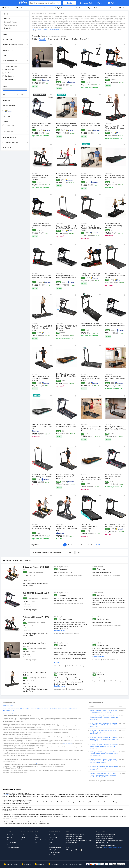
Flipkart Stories (11, 842)
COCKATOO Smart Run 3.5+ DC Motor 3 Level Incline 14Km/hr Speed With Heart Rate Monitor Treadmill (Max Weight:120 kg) (103, 775)
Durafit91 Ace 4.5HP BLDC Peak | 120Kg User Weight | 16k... (90, 78)
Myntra (23, 835)
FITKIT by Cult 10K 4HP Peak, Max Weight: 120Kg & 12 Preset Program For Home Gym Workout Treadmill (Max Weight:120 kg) (104, 754)
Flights (112, 8)
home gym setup (37, 763)
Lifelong (57, 29)
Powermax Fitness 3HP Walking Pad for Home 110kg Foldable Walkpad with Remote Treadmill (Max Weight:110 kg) (104, 746)
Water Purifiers (53, 709)
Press (8, 845)
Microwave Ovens (63, 709)
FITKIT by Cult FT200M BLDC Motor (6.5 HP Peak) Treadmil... (67, 328)
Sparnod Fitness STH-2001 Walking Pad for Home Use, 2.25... (115, 128)
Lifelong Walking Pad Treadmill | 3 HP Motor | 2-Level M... (115, 226)
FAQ (36, 842)
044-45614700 (108, 848)
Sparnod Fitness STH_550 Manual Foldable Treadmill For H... (91, 326)
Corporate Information (13, 847)
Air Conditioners (73, 709)
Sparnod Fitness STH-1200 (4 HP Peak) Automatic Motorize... (42, 178)
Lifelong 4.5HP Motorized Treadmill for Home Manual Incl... (115, 75)
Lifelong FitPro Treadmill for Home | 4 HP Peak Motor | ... (91, 274)
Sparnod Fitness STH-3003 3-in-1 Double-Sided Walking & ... (42, 529)
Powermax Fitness (48, 29)
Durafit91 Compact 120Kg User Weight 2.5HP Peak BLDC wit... (41, 378)
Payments (38, 835)
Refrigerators (6, 710)
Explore (23, 4)
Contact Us (10, 835)
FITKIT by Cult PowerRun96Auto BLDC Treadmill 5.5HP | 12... (89, 526)
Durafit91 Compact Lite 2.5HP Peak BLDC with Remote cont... (42, 328)
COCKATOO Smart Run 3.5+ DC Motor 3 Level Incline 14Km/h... (115, 477)
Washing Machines (43, 709)
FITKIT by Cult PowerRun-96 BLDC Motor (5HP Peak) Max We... (91, 429)
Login (70, 3)
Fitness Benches (25, 709)
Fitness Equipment (10, 25)
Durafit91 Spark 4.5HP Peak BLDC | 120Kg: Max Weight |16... (66, 78)
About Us (10, 837)
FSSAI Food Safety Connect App (54, 854)
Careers (9, 840)
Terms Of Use (53, 837)
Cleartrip (23, 837)
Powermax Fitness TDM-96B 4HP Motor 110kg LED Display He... (66, 126)
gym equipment (67, 744)
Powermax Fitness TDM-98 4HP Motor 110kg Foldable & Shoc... (90, 126)
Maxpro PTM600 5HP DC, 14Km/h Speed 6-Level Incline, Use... (67, 529)
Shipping (37, 837)
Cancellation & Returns (42, 840)
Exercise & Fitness (10, 22)
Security (51, 840)
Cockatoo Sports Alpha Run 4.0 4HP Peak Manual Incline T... (66, 426)
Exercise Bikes (7, 709)
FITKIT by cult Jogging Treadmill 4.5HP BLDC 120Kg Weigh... (91, 228)
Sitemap (51, 845)
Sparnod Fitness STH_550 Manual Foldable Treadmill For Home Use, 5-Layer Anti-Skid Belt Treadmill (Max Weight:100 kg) (104, 718)
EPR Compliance (54, 850)
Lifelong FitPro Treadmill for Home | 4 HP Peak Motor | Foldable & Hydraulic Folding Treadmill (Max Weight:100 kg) (104, 768)
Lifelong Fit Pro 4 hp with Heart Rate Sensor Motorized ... (66, 278)
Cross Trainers (15, 709)
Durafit (40, 29)
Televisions (33, 709)
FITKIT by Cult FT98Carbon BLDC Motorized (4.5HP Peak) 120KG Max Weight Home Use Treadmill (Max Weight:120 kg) (104, 725)
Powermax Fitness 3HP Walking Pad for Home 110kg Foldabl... (91, 378)
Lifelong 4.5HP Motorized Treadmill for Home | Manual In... (42, 226)
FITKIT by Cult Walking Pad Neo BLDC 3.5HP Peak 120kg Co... (115, 178)
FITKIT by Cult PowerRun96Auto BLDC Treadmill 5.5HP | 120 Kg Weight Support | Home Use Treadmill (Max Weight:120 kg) (104, 732)
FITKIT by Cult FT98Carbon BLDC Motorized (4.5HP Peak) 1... (116, 429)
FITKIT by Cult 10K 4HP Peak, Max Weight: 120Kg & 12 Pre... (116, 525)
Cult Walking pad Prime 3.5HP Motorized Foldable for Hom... (42, 77)
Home (34, 13)
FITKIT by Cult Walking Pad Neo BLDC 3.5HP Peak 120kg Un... (66, 376)
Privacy (51, 842)
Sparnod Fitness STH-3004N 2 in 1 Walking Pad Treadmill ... (67, 227)
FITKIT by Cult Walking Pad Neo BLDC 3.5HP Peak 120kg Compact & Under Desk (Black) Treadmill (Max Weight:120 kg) (104, 739)
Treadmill (6, 795)
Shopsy (23, 840)
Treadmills (8, 28)
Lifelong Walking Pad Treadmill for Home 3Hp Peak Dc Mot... (66, 175)
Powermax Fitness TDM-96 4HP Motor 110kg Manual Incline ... (41, 126)
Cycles (13, 710)
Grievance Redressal (55, 847)
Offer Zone (123, 8)
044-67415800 (118, 848)
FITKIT (35, 29)
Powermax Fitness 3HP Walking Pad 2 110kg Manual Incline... (115, 378)
